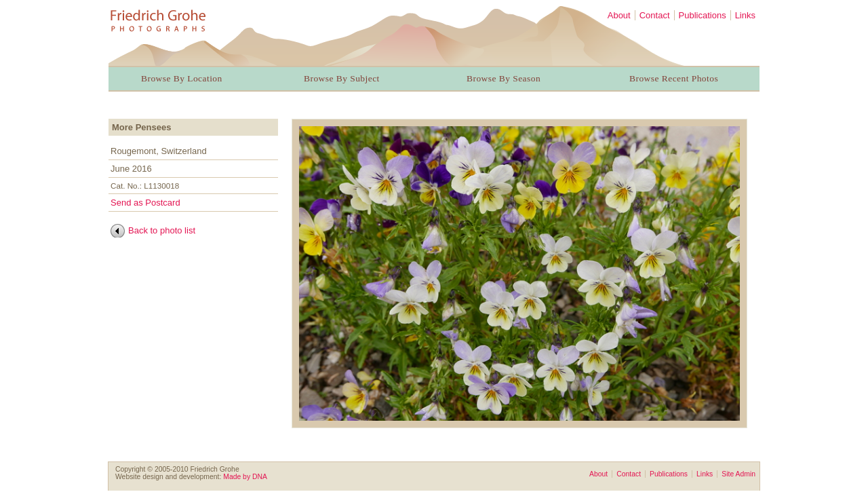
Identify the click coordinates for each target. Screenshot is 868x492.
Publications (703, 15)
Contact (655, 15)
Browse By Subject (342, 78)
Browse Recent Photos (674, 78)
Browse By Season (504, 78)
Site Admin (738, 474)
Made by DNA (245, 477)
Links (745, 15)
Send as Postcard (145, 203)
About (619, 15)
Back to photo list (162, 230)
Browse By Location (182, 78)
